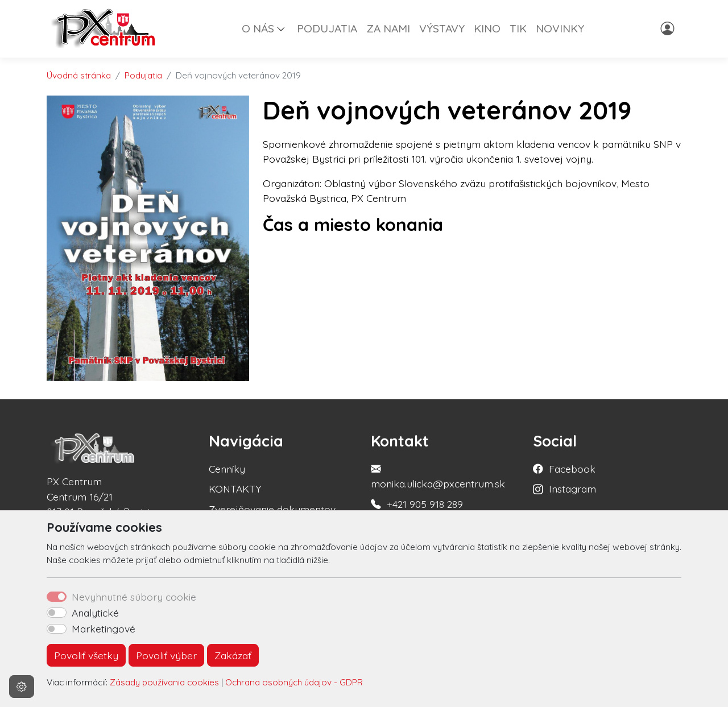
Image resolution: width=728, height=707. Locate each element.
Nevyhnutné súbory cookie (134, 597)
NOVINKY (560, 28)
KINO (487, 28)
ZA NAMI (388, 28)
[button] (286, 28)
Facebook (572, 469)
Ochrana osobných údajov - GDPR (294, 682)
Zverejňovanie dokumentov (272, 509)
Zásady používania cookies (164, 682)
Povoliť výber (166, 655)
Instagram (572, 489)
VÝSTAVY (442, 28)
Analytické (95, 613)
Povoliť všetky (86, 655)
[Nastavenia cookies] (22, 687)
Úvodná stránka (79, 75)
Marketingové (104, 629)
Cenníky (227, 469)
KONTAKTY (235, 489)
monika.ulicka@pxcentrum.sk (438, 483)
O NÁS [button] (258, 28)
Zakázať (233, 655)
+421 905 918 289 (425, 504)
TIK (518, 28)
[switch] (57, 613)
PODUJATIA (327, 28)
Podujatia (143, 75)
